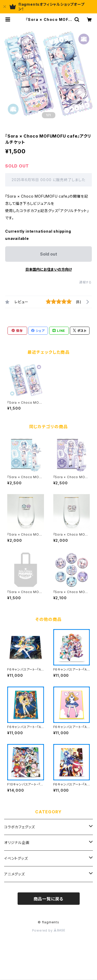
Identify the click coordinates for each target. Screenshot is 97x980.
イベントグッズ (16, 858)
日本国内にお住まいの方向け (49, 269)
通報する (85, 282)
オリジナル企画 (17, 843)
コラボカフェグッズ (20, 827)
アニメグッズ (14, 874)
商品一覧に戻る (49, 899)
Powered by (49, 930)
